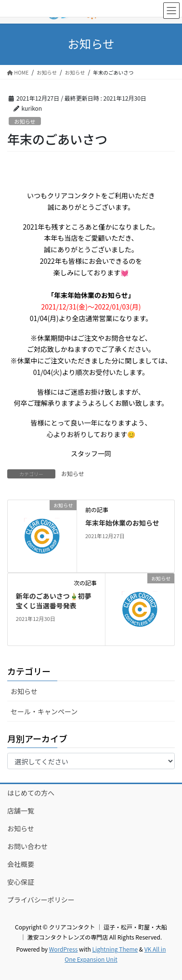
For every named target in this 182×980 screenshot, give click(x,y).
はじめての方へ (31, 793)
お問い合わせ (27, 846)
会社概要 (21, 864)
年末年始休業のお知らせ (122, 523)
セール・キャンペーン (44, 711)
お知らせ (25, 121)
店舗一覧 (21, 811)
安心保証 (21, 882)
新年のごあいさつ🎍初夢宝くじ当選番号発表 (54, 601)
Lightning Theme (115, 949)
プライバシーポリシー (41, 900)
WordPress (64, 949)
